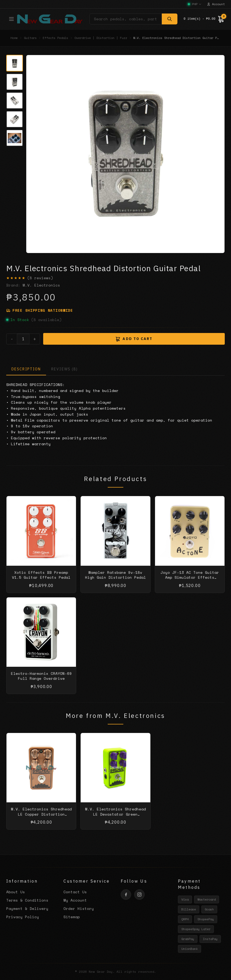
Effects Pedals (55, 38)
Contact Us (75, 892)
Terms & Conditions (27, 900)
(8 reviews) (40, 278)
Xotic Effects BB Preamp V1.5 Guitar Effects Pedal (41, 580)
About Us (16, 892)
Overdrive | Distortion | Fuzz (101, 38)
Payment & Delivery (27, 908)
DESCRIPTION (26, 369)
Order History (79, 908)
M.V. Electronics (41, 285)
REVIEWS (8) (65, 369)
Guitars (30, 38)
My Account (75, 900)
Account (216, 4)
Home (14, 38)
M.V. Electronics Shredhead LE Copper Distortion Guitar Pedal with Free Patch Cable (41, 822)
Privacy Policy (23, 917)
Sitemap (72, 917)
